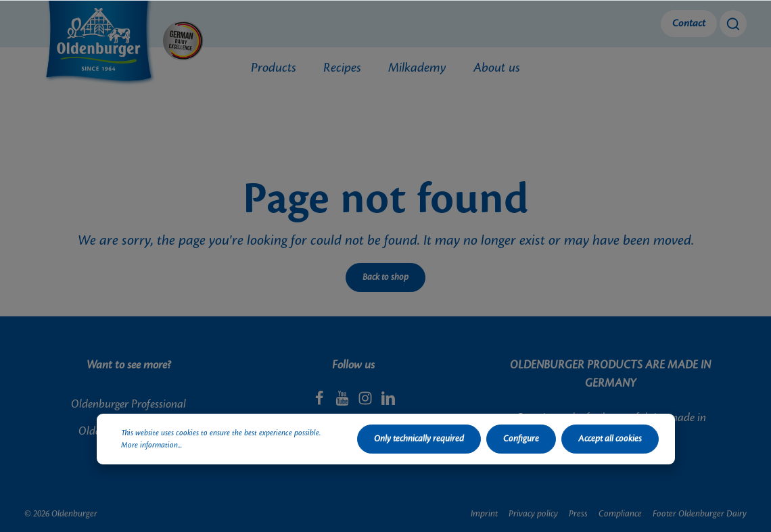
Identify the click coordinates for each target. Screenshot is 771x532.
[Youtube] (344, 402)
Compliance (620, 514)
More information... (151, 445)
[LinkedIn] (388, 402)
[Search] (733, 24)
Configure (521, 439)
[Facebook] (321, 402)
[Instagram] (367, 402)
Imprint (484, 514)
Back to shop (385, 277)
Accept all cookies (610, 439)
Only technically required (419, 439)
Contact (689, 24)
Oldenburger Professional (128, 404)
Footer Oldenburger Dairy (700, 514)
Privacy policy (533, 514)
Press (578, 514)
